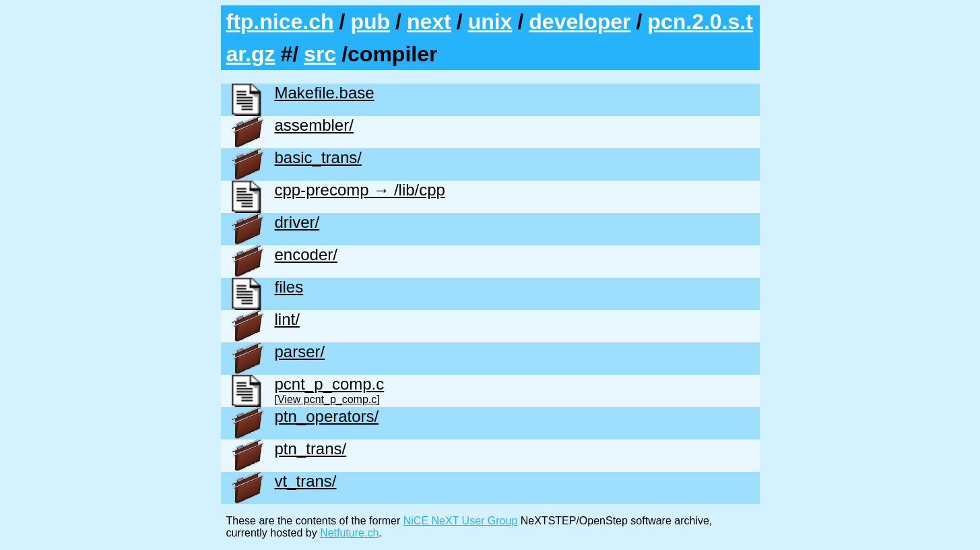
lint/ (287, 319)
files (289, 287)
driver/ (297, 222)
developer (580, 22)
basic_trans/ (318, 157)
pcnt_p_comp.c (330, 384)
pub (370, 22)
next (429, 22)
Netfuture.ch (349, 533)
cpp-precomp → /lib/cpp (360, 190)
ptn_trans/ (311, 449)
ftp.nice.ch (280, 22)
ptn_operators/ (327, 416)
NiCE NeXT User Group (461, 521)
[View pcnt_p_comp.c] (327, 399)
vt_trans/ (306, 481)
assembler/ (314, 125)
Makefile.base (325, 93)
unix (490, 22)
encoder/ (306, 254)
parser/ (300, 352)
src (320, 54)
